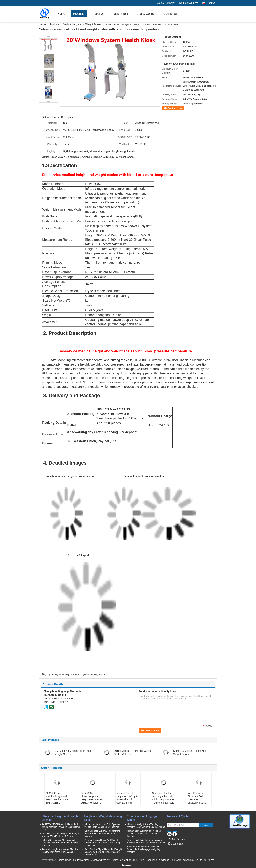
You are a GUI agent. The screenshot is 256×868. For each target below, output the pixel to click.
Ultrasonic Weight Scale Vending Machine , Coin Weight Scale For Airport (146, 826)
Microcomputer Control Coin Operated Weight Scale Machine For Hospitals (102, 826)
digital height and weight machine (63, 674)
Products (79, 14)
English (212, 3)
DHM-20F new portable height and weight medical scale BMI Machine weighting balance (57, 799)
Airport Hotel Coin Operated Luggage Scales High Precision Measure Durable (146, 841)
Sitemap (182, 839)
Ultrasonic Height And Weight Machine (60, 818)
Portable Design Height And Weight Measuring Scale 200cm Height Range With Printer (103, 843)
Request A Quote (189, 3)
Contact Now (175, 108)
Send (206, 825)
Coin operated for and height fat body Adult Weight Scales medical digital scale (163, 798)
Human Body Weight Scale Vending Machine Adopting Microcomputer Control (144, 834)
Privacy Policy (48, 860)
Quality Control (146, 14)
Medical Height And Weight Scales (82, 24)
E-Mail (172, 839)
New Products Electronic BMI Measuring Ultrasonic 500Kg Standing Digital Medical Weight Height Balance (197, 803)
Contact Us (170, 14)
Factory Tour (120, 14)
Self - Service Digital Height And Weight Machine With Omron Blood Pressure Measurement (103, 852)
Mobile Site (175, 844)
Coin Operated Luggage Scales (142, 818)
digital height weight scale (93, 674)
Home (61, 14)
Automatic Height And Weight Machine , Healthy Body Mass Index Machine (61, 851)
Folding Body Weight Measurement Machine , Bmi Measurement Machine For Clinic (60, 843)
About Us (98, 14)
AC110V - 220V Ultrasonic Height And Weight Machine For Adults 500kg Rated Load (61, 827)
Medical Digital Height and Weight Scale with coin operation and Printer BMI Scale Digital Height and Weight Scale (127, 803)
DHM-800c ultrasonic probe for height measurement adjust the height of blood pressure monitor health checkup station (92, 803)
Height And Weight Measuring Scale (103, 818)
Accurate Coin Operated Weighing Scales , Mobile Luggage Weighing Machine (144, 849)
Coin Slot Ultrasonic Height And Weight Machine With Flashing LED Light (60, 835)
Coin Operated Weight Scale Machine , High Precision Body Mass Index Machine (103, 834)
